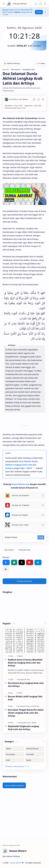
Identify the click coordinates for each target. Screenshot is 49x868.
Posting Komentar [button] (24, 581)
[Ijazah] (35, 760)
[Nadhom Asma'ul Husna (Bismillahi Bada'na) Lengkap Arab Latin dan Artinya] (24, 641)
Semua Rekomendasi (14, 785)
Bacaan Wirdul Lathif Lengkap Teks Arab (25, 698)
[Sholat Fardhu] (37, 706)
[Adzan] (14, 749)
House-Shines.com (20, 484)
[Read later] (34, 99)
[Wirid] (21, 656)
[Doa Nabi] (35, 754)
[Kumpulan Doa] (24, 550)
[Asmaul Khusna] (35, 749)
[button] (4, 4)
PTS (31, 10)
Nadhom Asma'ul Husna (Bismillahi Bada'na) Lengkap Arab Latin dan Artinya (25, 663)
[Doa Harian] (9, 550)
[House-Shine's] (9, 4)
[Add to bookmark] (44, 631)
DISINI (39, 12)
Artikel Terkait (11, 537)
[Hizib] (14, 760)
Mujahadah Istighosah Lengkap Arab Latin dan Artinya (24, 728)
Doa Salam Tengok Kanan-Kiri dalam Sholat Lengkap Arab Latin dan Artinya (26, 713)
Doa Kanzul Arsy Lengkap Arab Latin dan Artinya (26, 685)
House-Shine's (20, 4)
